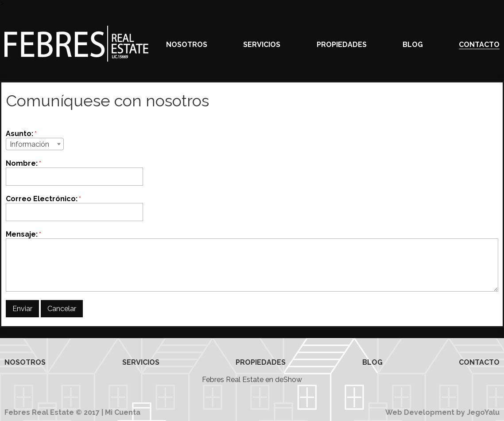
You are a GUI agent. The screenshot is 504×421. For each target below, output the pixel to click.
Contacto (479, 45)
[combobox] (35, 144)
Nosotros (187, 45)
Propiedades (342, 45)
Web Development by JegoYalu (442, 412)
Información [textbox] (29, 144)
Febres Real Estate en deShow (252, 380)
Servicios (262, 45)
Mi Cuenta (123, 412)
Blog (413, 45)
